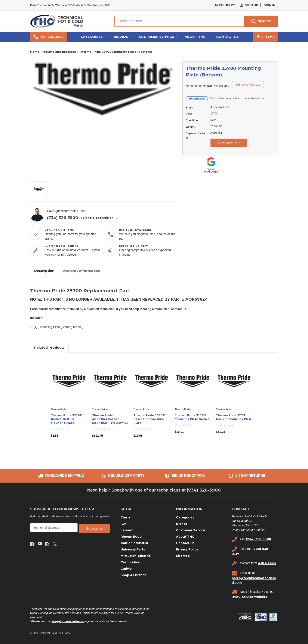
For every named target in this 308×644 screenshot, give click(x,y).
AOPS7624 (197, 299)
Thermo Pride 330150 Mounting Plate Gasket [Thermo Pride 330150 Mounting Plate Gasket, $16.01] (192, 417)
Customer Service (158, 37)
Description (44, 271)
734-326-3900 (48, 37)
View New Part (229, 143)
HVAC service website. (250, 597)
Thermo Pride (221, 107)
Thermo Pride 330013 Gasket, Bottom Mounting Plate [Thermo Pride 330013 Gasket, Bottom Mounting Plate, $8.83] (67, 419)
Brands (123, 37)
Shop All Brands (133, 575)
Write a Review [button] (248, 85)
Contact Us (227, 37)
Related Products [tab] (49, 348)
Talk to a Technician (99, 218)
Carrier (126, 517)
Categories (94, 37)
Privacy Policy (187, 549)
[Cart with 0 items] (265, 37)
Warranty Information (81, 271)
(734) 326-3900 (63, 218)
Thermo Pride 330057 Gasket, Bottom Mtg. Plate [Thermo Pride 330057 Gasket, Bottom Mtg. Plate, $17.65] (150, 419)
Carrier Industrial (134, 543)
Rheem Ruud (131, 537)
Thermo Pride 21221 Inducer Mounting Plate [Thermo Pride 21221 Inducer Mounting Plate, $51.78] (234, 417)
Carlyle (126, 569)
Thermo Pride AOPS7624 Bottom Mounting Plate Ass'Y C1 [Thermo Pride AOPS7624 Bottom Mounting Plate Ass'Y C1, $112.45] (110, 419)
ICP (123, 524)
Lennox (127, 530)
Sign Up (249, 5)
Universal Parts (133, 549)
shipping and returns (67, 621)
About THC (197, 37)
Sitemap (183, 556)
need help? (225, 5)
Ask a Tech (267, 563)
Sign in (270, 5)
